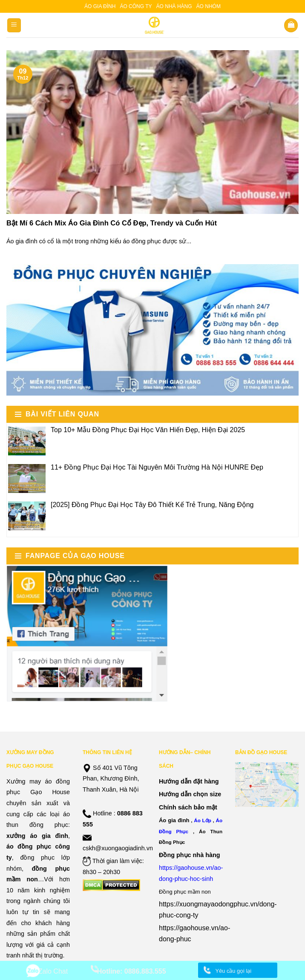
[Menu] (14, 25)
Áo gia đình (100, 6)
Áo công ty (136, 6)
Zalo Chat (53, 971)
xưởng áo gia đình (37, 836)
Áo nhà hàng (174, 6)
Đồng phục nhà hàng (190, 855)
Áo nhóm (209, 6)
